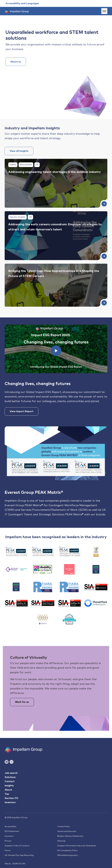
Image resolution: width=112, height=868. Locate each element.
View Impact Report (21, 411)
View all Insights (19, 151)
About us (16, 62)
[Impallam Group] (23, 749)
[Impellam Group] (17, 11)
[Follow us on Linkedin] (7, 762)
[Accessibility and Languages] (22, 3)
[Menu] (104, 11)
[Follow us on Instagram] (12, 762)
